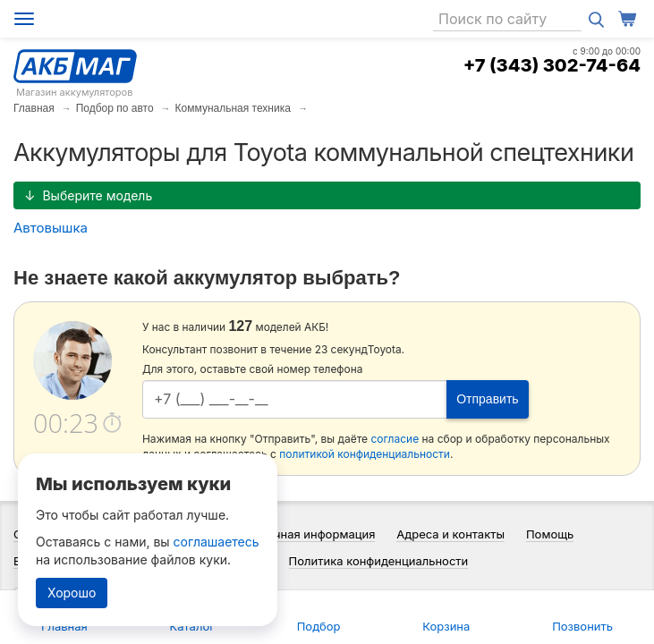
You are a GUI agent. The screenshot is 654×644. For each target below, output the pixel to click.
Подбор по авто (115, 108)
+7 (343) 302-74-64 (552, 65)
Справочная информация (304, 534)
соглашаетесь (217, 542)
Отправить (487, 399)
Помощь (550, 534)
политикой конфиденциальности (365, 454)
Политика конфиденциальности (379, 561)
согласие (395, 439)
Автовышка (51, 228)
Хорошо (72, 593)
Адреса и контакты (450, 534)
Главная (34, 108)
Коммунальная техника (233, 108)
